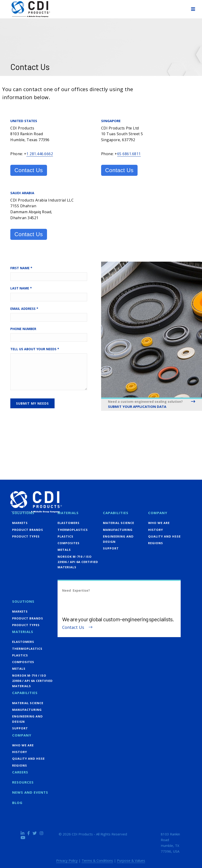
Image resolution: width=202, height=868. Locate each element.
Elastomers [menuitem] (69, 523)
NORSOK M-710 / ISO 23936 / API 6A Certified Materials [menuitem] (78, 562)
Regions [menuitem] (156, 543)
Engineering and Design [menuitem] (118, 539)
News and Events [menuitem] (30, 792)
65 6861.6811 (129, 154)
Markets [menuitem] (20, 523)
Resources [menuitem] (23, 782)
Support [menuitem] (111, 548)
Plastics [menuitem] (65, 536)
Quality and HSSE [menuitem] (164, 536)
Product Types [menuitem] (26, 536)
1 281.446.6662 (40, 154)
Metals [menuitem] (64, 550)
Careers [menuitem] (20, 772)
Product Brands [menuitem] (28, 530)
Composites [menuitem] (69, 543)
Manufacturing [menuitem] (118, 530)
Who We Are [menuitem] (159, 523)
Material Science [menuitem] (119, 523)
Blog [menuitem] (17, 803)
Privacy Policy (67, 860)
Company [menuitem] (158, 513)
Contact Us (29, 170)
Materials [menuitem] (68, 513)
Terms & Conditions (97, 860)
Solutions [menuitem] (23, 513)
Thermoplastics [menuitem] (73, 530)
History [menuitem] (156, 530)
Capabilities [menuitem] (116, 513)
